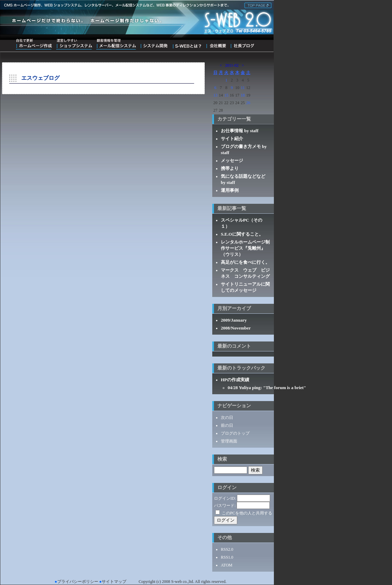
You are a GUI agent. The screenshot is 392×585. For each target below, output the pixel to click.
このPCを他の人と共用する (247, 513)
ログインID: (225, 498)
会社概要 (216, 44)
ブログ (242, 44)
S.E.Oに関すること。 (242, 234)
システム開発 (154, 44)
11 (243, 88)
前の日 (227, 425)
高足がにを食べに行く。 (245, 262)
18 (243, 95)
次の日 (227, 418)
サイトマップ (114, 582)
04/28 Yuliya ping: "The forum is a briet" (267, 388)
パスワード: (225, 506)
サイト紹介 (232, 139)
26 (248, 103)
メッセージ (232, 160)
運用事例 (230, 190)
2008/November (236, 328)
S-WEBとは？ (187, 44)
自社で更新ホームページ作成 (34, 44)
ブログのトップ (235, 433)
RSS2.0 (227, 549)
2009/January (234, 320)
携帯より (230, 168)
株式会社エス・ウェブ (257, 5)
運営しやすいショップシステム (74, 44)
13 (215, 95)
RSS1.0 (227, 557)
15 (226, 95)
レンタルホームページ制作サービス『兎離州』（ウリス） (245, 248)
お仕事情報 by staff (240, 131)
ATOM (227, 565)
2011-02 (232, 65)
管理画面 (229, 441)
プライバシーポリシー (78, 582)
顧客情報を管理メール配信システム (116, 44)
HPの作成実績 (235, 380)
